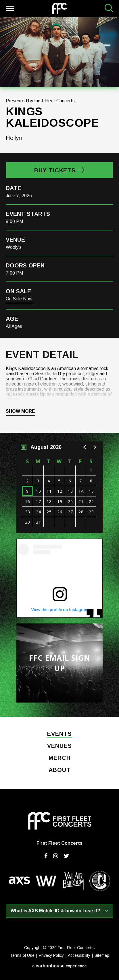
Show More (20, 411)
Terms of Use (22, 955)
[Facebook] (46, 856)
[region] (59, 487)
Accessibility (79, 955)
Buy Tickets (55, 170)
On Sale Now (19, 299)
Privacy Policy (51, 955)
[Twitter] (67, 856)
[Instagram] (56, 856)
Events (59, 734)
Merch (60, 758)
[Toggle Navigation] (9, 9)
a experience (59, 966)
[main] (59, 367)
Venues (59, 746)
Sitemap (102, 955)
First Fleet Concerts (60, 9)
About (60, 770)
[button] (85, 447)
